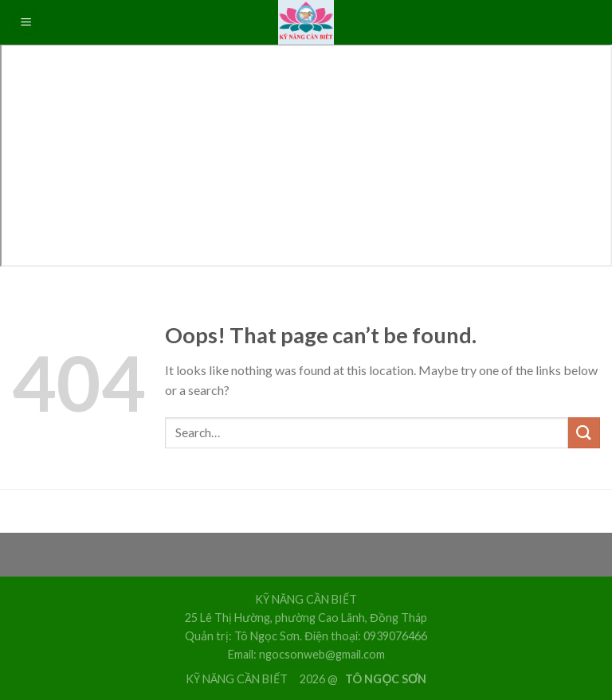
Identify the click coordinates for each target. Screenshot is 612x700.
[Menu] (26, 23)
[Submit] (584, 433)
